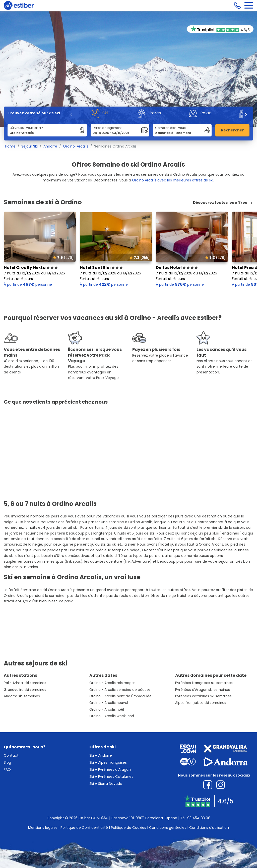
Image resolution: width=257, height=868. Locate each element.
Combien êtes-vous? (171, 128)
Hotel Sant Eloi (101, 268)
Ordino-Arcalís (76, 146)
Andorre (50, 146)
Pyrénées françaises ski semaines (204, 683)
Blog (7, 762)
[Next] (246, 115)
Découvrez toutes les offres (220, 203)
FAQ (7, 769)
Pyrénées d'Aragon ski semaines (203, 690)
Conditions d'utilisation (209, 828)
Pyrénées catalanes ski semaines (203, 696)
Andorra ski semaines (22, 696)
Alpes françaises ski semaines (201, 703)
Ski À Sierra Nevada (106, 784)
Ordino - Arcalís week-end (112, 716)
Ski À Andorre (101, 755)
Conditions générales (168, 828)
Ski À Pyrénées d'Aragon (110, 769)
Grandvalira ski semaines (25, 690)
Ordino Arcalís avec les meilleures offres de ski (173, 180)
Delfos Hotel (177, 268)
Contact (11, 755)
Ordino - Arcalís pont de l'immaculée (120, 696)
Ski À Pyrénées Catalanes (111, 777)
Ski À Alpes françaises (108, 762)
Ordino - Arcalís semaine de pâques (120, 690)
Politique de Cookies (128, 828)
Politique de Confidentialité (84, 828)
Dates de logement (107, 128)
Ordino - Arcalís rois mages (112, 683)
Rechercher (233, 130)
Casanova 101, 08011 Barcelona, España (144, 818)
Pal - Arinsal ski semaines (25, 683)
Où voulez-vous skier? (26, 128)
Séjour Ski (29, 146)
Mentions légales (43, 828)
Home (10, 146)
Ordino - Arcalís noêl (107, 710)
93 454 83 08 (199, 818)
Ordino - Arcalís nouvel (109, 703)
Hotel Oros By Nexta (31, 268)
